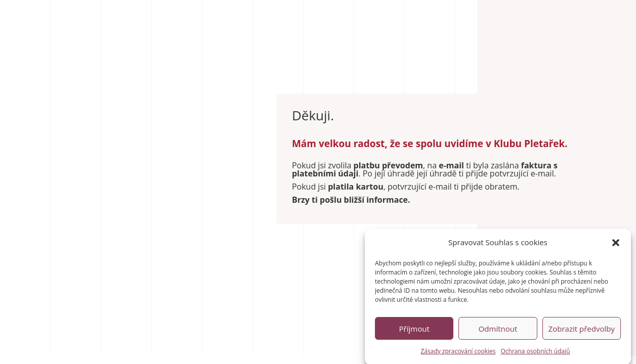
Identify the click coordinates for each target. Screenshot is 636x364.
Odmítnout (498, 331)
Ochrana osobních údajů (536, 353)
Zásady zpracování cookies (458, 353)
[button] (616, 245)
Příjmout (414, 331)
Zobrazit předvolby (582, 331)
